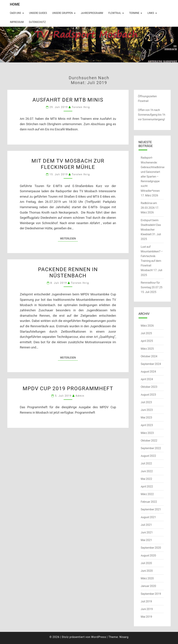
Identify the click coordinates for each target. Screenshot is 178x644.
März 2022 (147, 494)
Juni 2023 (147, 410)
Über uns (15, 13)
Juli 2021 (146, 525)
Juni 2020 (147, 571)
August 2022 (148, 456)
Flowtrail (115, 13)
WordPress (99, 637)
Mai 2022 (147, 479)
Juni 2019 (147, 609)
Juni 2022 (147, 471)
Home (15, 4)
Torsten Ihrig (81, 107)
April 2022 (147, 486)
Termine (134, 13)
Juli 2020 (146, 563)
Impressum (17, 22)
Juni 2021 (147, 532)
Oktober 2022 (149, 440)
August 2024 (148, 371)
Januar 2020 (148, 586)
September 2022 (151, 448)
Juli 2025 (146, 333)
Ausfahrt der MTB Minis (68, 100)
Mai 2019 (147, 617)
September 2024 (151, 364)
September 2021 (151, 509)
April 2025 (147, 341)
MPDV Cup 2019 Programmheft (68, 388)
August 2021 (148, 517)
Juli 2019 (146, 601)
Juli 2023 (146, 402)
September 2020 (151, 548)
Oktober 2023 (149, 387)
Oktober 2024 (149, 356)
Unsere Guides (38, 13)
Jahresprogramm (92, 13)
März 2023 (147, 433)
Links (151, 13)
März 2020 (147, 578)
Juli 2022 (146, 463)
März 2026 (147, 326)
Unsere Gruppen (62, 13)
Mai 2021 (147, 540)
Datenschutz (37, 22)
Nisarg (124, 637)
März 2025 (147, 349)
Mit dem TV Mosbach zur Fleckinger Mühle (68, 164)
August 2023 (148, 395)
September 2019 (151, 594)
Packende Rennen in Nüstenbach (68, 272)
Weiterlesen (69, 238)
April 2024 (147, 379)
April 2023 (147, 425)
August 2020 (148, 555)
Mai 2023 (147, 417)
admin (80, 396)
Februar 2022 (149, 502)
